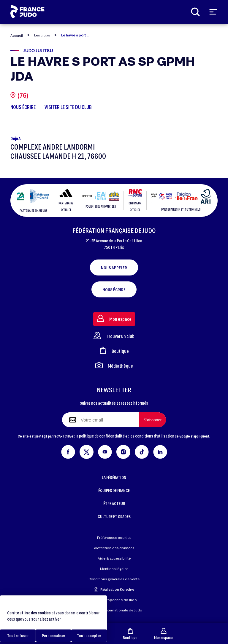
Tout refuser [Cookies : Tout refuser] (18, 636)
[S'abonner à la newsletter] (153, 420)
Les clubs (42, 35)
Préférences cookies (114, 538)
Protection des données (114, 548)
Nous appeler (114, 267)
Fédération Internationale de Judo (114, 610)
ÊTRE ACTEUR (114, 503)
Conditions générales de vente (114, 579)
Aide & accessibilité (114, 558)
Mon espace (163, 634)
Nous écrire (114, 289)
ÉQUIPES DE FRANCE (114, 490)
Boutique (130, 634)
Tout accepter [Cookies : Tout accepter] (89, 636)
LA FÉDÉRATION (114, 477)
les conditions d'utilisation (152, 436)
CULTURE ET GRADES (114, 516)
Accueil (17, 35)
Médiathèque (114, 365)
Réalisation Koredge (114, 590)
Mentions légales (114, 569)
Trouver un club (114, 335)
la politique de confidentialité (100, 436)
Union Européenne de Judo (114, 600)
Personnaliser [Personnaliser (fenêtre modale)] (54, 636)
